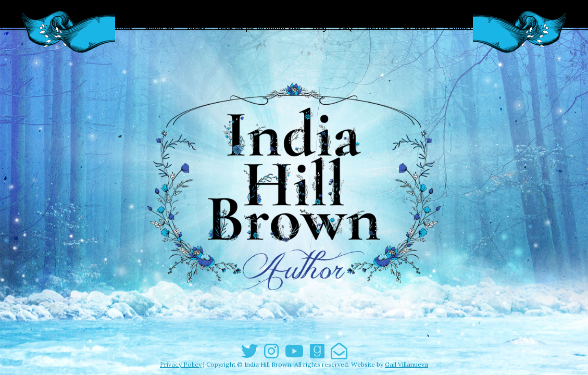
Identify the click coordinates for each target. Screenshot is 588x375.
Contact (460, 28)
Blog (320, 28)
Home (124, 28)
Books (196, 28)
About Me (160, 28)
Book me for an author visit (259, 28)
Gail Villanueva (406, 364)
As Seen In (420, 28)
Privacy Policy (181, 364)
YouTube (378, 28)
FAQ (346, 28)
